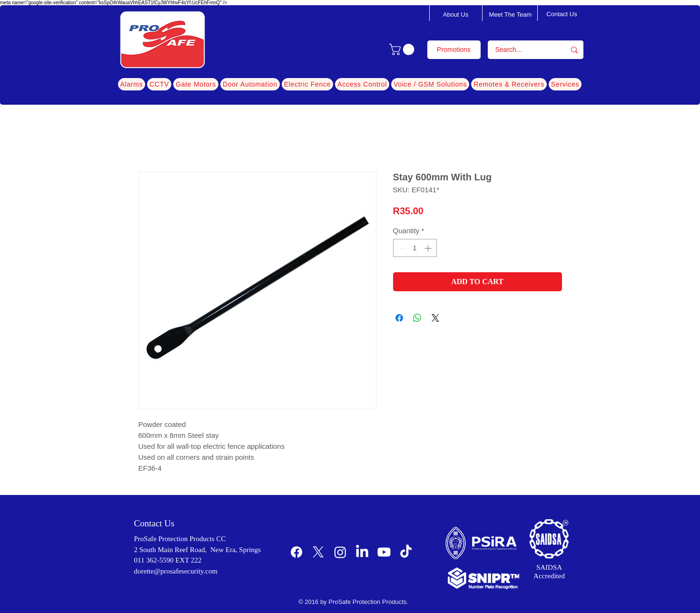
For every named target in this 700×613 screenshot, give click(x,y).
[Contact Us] (562, 14)
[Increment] (429, 248)
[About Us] (456, 15)
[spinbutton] (415, 248)
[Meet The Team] (511, 15)
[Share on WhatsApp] (417, 318)
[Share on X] (435, 318)
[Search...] (520, 50)
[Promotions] (454, 50)
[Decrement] (401, 248)
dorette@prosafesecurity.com (176, 571)
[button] (403, 49)
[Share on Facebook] (399, 318)
